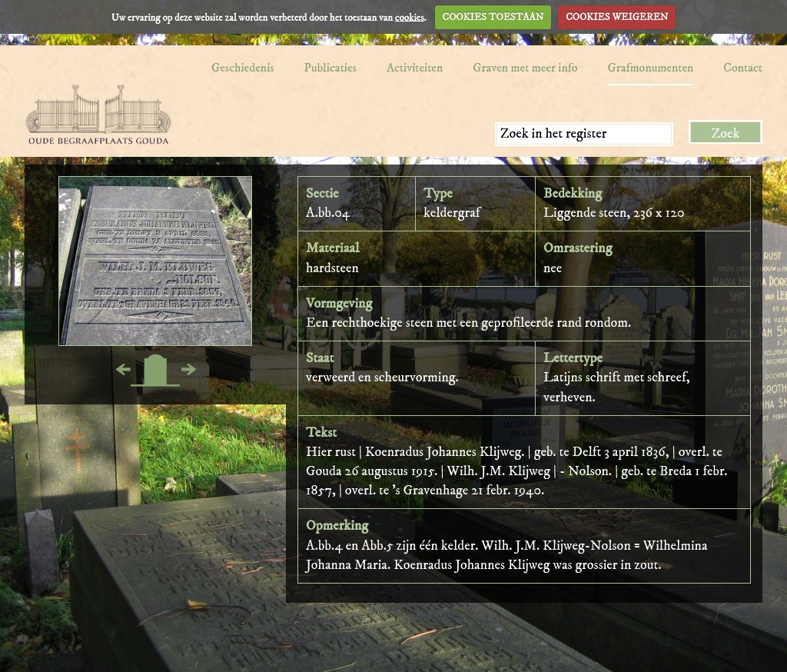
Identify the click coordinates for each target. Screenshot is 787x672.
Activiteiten (415, 68)
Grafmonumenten (651, 68)
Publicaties (330, 68)
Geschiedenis (243, 68)
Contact (743, 68)
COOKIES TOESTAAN (493, 17)
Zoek (726, 134)
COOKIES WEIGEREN (617, 17)
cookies (410, 17)
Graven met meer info (525, 68)
